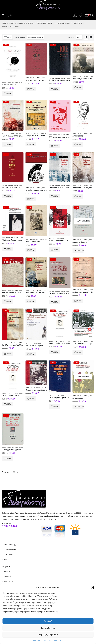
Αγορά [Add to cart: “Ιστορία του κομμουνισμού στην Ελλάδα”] (32, 199)
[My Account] (75, 15)
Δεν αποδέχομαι (48, 628)
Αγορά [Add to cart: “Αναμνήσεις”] (79, 145)
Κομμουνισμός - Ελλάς (10, 82)
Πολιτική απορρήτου (54, 641)
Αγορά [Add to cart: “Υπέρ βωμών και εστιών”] (56, 352)
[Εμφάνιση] (79, 37)
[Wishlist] (81, 15)
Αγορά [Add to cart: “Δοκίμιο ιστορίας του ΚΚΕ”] (32, 89)
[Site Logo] (48, 5)
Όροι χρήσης (8, 581)
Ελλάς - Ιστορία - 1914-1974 (34, 133)
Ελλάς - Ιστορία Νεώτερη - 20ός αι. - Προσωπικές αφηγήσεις (21, 134)
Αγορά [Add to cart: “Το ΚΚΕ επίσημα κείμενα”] (56, 89)
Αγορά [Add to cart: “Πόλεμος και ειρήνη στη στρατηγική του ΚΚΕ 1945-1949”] (56, 406)
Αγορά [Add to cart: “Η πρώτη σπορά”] (9, 93)
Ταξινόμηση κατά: (20, 37)
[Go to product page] (13, 61)
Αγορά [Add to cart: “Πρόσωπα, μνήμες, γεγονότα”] (56, 196)
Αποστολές (8, 571)
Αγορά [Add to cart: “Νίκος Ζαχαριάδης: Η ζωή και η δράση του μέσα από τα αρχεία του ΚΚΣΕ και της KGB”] (79, 87)
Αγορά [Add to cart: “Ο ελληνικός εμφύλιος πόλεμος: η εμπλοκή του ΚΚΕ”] (32, 399)
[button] (92, 588)
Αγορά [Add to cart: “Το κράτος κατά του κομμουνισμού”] (32, 144)
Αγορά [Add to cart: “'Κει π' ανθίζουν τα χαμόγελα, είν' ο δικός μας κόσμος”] (9, 145)
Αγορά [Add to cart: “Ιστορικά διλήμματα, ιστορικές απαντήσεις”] (9, 404)
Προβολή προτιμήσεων (48, 635)
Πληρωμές (8, 576)
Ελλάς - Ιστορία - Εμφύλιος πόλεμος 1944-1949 (64, 239)
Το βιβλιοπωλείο (10, 549)
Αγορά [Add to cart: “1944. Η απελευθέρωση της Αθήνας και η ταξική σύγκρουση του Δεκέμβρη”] (56, 250)
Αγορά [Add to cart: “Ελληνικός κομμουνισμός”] (56, 146)
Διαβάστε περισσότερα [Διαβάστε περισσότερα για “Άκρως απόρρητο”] (80, 251)
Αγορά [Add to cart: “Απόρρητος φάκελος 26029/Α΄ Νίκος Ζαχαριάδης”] (79, 301)
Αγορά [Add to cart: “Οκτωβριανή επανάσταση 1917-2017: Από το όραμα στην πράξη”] (56, 302)
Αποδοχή (48, 621)
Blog (5, 559)
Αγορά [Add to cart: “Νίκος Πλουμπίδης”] (32, 250)
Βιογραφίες (29, 239)
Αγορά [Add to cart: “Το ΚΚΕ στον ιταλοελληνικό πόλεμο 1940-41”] (9, 354)
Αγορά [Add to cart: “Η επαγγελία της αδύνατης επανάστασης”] (9, 459)
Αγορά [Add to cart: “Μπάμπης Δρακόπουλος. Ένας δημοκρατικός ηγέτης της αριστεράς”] (9, 249)
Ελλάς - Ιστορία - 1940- (9, 343)
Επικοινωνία (8, 554)
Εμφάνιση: (71, 37)
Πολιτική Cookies (40, 641)
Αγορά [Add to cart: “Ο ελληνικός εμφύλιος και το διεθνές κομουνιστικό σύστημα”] (32, 354)
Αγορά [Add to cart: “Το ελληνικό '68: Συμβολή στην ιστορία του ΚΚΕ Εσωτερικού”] (79, 353)
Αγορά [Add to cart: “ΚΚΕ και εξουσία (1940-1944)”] (9, 301)
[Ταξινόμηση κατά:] (35, 37)
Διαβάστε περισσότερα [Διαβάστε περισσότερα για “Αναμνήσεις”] (80, 407)
